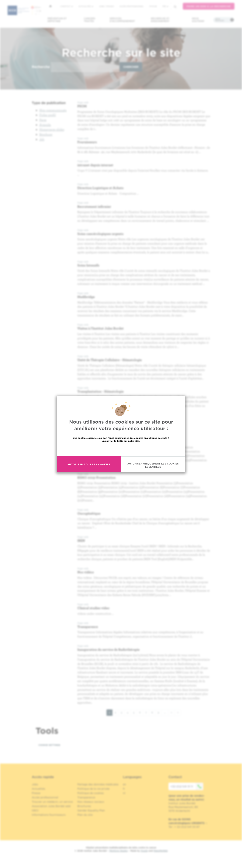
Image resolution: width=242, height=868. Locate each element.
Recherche (41, 67)
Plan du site (85, 815)
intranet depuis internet (95, 165)
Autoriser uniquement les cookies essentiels (153, 465)
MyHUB (153, 6)
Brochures (84, 806)
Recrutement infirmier (94, 206)
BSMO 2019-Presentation (96, 477)
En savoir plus (121, 449)
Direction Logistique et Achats (100, 188)
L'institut (66, 6)
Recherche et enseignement (160, 20)
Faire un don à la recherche (209, 6)
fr (165, 6)
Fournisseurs (87, 142)
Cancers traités (90, 20)
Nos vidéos (86, 572)
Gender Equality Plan (91, 810)
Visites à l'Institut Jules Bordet (100, 328)
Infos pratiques (220, 20)
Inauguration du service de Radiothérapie (108, 649)
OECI (35, 810)
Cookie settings (49, 745)
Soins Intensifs (88, 265)
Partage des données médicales (98, 784)
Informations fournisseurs (49, 815)
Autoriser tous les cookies (89, 464)
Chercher (131, 67)
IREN (81, 540)
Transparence (88, 627)
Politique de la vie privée (93, 789)
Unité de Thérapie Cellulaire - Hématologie (110, 360)
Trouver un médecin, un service (52, 802)
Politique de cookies (91, 793)
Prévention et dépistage (57, 20)
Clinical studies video (93, 608)
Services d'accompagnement (122, 20)
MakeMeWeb (161, 851)
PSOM (82, 106)
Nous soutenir (198, 20)
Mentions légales (119, 851)
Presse (36, 793)
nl (124, 793)
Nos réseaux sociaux (91, 802)
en (124, 784)
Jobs (35, 784)
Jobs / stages (106, 6)
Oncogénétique (89, 513)
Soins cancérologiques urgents (100, 234)
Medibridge (86, 297)
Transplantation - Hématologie (100, 391)
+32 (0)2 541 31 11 (187, 786)
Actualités (86, 6)
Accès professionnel (132, 6)
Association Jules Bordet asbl (51, 806)
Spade (144, 851)
